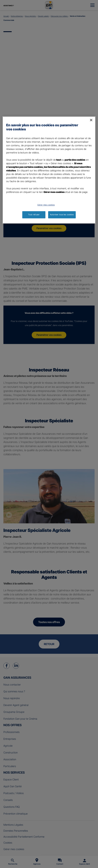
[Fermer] (91, 120)
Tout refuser (34, 215)
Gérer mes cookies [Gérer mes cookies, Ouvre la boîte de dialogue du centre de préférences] (46, 205)
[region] (49, 170)
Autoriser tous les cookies (62, 215)
